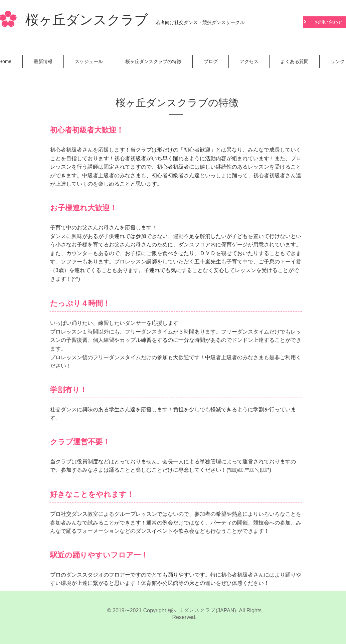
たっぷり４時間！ (80, 303)
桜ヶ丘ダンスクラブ (87, 21)
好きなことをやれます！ (92, 494)
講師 (93, 167)
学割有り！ (69, 390)
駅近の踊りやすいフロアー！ (99, 555)
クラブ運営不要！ (80, 442)
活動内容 (216, 158)
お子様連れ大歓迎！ (83, 208)
